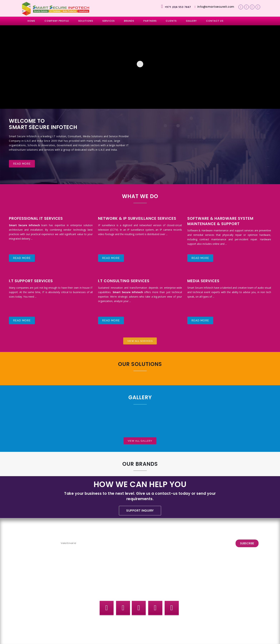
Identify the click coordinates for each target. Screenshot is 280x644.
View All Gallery (140, 440)
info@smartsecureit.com (214, 7)
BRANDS (129, 21)
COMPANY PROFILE (57, 21)
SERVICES (108, 21)
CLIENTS (171, 21)
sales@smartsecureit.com (124, 590)
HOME (31, 21)
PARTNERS (150, 21)
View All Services (140, 340)
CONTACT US (215, 21)
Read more (22, 164)
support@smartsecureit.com (42, 581)
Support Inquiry (140, 511)
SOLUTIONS (86, 21)
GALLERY (191, 21)
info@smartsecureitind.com (214, 585)
